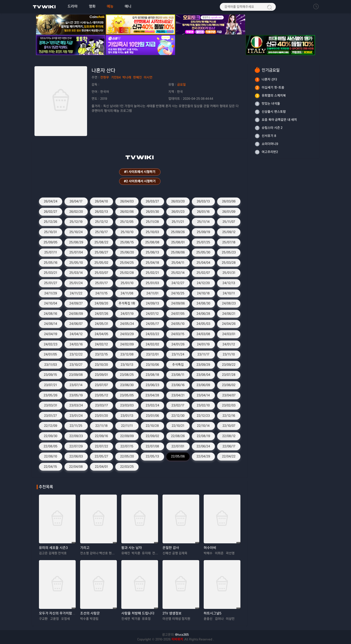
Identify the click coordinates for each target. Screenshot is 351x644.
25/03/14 (76, 273)
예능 (110, 6)
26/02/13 (101, 212)
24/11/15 (102, 293)
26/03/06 (229, 202)
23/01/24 (76, 416)
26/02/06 (127, 212)
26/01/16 (203, 212)
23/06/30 (127, 385)
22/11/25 (76, 426)
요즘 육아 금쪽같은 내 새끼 (279, 120)
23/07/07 (101, 385)
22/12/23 (203, 416)
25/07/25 (203, 242)
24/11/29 (51, 293)
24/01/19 (203, 344)
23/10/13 (127, 365)
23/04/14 (203, 395)
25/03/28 (229, 263)
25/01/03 (152, 283)
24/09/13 (152, 304)
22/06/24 (203, 446)
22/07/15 (127, 446)
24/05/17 (152, 324)
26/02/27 (50, 212)
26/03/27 (152, 202)
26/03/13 (203, 202)
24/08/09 (76, 314)
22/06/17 (229, 446)
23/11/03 (51, 365)
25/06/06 (178, 253)
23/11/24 (178, 355)
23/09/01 (101, 375)
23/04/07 (229, 395)
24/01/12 (229, 344)
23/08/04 (203, 375)
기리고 (85, 548)
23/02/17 (178, 406)
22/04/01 (101, 467)
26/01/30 (152, 212)
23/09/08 (76, 375)
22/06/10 (51, 457)
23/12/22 (76, 355)
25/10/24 (76, 232)
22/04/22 (229, 457)
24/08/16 (50, 314)
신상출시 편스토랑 (274, 112)
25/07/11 (51, 253)
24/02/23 (51, 344)
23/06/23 (152, 385)
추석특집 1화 (127, 304)
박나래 (127, 78)
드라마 (73, 6)
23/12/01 (152, 355)
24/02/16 (76, 344)
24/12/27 (178, 283)
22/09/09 (127, 436)
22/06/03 (76, 457)
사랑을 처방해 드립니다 (138, 613)
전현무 (105, 78)
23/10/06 (152, 365)
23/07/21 (50, 385)
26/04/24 (51, 202)
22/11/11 (127, 426)
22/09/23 (76, 436)
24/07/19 (127, 314)
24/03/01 (229, 334)
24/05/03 (203, 324)
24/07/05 (178, 314)
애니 (128, 6)
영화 (92, 6)
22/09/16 (101, 436)
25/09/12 (229, 232)
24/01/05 (50, 355)
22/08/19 (203, 436)
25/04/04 (203, 263)
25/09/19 (203, 232)
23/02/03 (229, 406)
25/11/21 (178, 222)
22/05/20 (127, 457)
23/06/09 (203, 385)
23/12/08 (127, 355)
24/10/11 (229, 293)
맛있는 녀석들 (271, 104)
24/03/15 (178, 334)
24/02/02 (152, 344)
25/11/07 (229, 222)
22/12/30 (178, 416)
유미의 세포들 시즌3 (53, 548)
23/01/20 (101, 416)
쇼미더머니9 (270, 144)
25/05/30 (203, 253)
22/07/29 (76, 446)
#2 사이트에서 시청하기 (140, 181)
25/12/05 (127, 222)
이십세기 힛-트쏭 (273, 87)
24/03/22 (152, 334)
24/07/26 (102, 314)
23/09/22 (229, 365)
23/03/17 (102, 406)
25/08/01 (178, 242)
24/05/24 (127, 324)
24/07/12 (152, 314)
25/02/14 (178, 273)
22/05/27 (101, 457)
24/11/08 (127, 293)
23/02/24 (152, 406)
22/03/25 (127, 467)
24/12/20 (203, 283)
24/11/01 (152, 293)
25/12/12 (102, 222)
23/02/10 (203, 406)
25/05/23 (229, 253)
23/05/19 (76, 395)
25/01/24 (76, 283)
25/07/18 (229, 242)
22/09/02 (152, 436)
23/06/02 (229, 385)
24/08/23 (229, 304)
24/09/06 (178, 304)
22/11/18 (102, 426)
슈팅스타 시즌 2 (272, 128)
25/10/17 (101, 232)
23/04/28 (152, 395)
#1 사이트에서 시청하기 (140, 172)
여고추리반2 (270, 152)
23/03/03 (127, 406)
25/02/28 (127, 273)
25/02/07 (203, 273)
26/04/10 (101, 202)
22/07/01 (178, 446)
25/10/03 (152, 232)
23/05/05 (127, 395)
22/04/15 (50, 467)
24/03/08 (203, 334)
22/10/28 (152, 426)
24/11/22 (76, 293)
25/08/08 (152, 242)
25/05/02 (101, 263)
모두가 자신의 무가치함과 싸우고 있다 (66, 613)
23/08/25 (127, 375)
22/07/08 (152, 446)
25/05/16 (51, 263)
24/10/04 (51, 304)
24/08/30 (203, 304)
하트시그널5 (213, 613)
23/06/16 (178, 385)
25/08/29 (76, 242)
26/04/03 (127, 202)
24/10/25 (178, 293)
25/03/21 (50, 273)
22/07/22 (102, 446)
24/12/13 (229, 283)
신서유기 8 (269, 136)
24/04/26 (229, 324)
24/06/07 (76, 324)
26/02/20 (76, 212)
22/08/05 (51, 446)
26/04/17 (76, 202)
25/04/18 (152, 263)
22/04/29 (203, 457)
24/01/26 (178, 344)
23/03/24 (76, 406)
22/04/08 (76, 467)
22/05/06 (178, 457)
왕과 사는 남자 (132, 548)
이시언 (148, 78)
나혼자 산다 (269, 79)
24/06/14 (51, 324)
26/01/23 (178, 212)
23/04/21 (178, 395)
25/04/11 (178, 263)
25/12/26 (50, 222)
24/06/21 (229, 314)
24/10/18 (203, 293)
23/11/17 (203, 355)
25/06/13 (152, 253)
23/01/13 (127, 416)
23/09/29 (203, 365)
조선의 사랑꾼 (90, 613)
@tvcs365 (182, 635)
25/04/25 (127, 263)
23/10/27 (76, 365)
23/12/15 (102, 355)
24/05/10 (178, 324)
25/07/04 (76, 253)
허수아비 (210, 548)
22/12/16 (229, 416)
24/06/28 (203, 314)
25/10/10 (127, 232)
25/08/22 (101, 242)
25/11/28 (152, 222)
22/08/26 (178, 436)
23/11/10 (229, 355)
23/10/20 (101, 365)
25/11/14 (203, 222)
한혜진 (138, 78)
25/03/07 (101, 273)
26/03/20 (178, 202)
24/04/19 (51, 334)
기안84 (116, 78)
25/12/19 (76, 222)
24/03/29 (127, 334)
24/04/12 (76, 334)
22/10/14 (203, 426)
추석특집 (178, 365)
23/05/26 (50, 395)
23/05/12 (102, 395)
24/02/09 (127, 344)
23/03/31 (51, 406)
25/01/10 (127, 283)
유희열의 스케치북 (274, 96)
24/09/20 (101, 304)
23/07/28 (229, 375)
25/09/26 (178, 232)
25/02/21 (152, 273)
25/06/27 (101, 253)
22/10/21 (178, 426)
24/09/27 (76, 304)
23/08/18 (152, 375)
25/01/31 (229, 273)
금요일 (181, 85)
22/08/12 (229, 436)
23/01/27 (50, 416)
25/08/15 (127, 242)
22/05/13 (152, 457)
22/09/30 (51, 436)
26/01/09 (229, 212)
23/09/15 (50, 375)
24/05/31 (102, 324)
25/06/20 (127, 253)
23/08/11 (178, 375)
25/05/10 (76, 263)
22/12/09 (51, 426)
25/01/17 (101, 283)
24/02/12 (101, 344)
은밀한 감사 (171, 548)
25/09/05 (51, 242)
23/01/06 (152, 416)
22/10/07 (229, 426)
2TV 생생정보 (172, 613)
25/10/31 (50, 232)
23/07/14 (76, 385)
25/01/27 (51, 283)
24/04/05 (102, 334)
